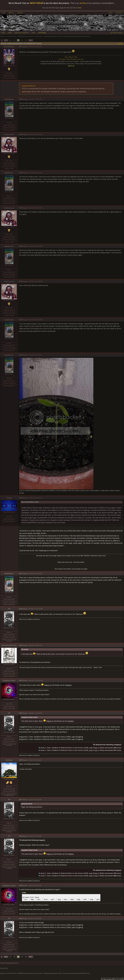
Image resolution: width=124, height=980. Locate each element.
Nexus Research (72, 59)
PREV (6, 40)
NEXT (31, 40)
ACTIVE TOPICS (116, 33)
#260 (21, 919)
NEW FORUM (36, 3)
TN (9, 609)
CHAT (3, 13)
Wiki (66, 57)
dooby (9, 498)
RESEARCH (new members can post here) (30, 36)
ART (34, 33)
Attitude (71, 57)
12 (15, 40)
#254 (21, 681)
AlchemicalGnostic (9, 645)
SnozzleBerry (9, 47)
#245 (21, 208)
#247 (21, 281)
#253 (21, 645)
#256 (21, 760)
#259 (21, 886)
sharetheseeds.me (29, 86)
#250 (21, 498)
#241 (21, 47)
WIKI (10, 33)
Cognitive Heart (9, 680)
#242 (21, 99)
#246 (21, 246)
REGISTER (119, 13)
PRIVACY (11, 13)
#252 (21, 609)
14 (22, 40)
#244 (21, 173)
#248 (21, 320)
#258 (21, 836)
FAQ (3, 33)
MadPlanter (9, 99)
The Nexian (62, 59)
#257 (21, 800)
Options (121, 44)
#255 (21, 713)
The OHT (81, 59)
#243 (21, 134)
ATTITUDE (42, 33)
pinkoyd (9, 760)
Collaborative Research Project (53, 36)
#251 (21, 574)
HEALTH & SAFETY (22, 33)
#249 (21, 355)
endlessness (9, 135)
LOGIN (110, 13)
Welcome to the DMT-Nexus (8, 36)
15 (26, 40)
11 (10, 40)
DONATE (20, 13)
